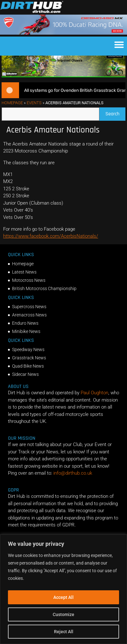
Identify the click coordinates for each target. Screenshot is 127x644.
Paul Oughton (94, 400)
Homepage (12, 110)
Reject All (64, 632)
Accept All (63, 597)
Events (34, 110)
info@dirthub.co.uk (73, 480)
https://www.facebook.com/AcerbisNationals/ (51, 244)
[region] (63, 589)
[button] (119, 44)
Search (115, 120)
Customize (63, 614)
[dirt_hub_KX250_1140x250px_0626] (63, 83)
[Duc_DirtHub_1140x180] (63, 33)
